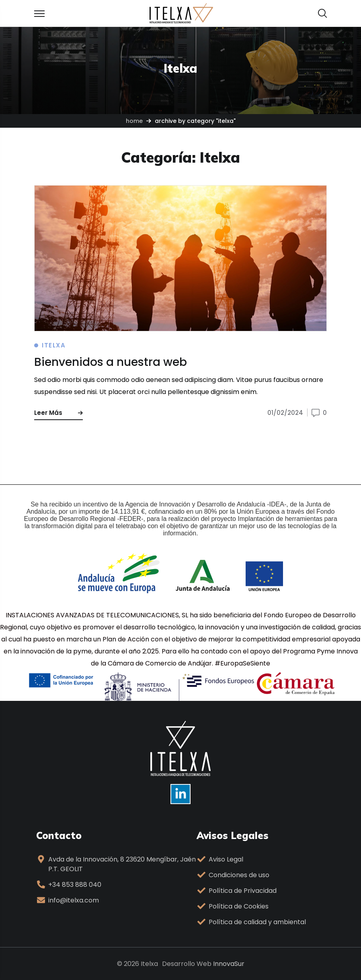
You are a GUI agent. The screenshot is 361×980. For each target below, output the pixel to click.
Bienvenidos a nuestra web (111, 362)
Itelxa (54, 345)
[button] (322, 13)
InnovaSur (229, 964)
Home (134, 121)
